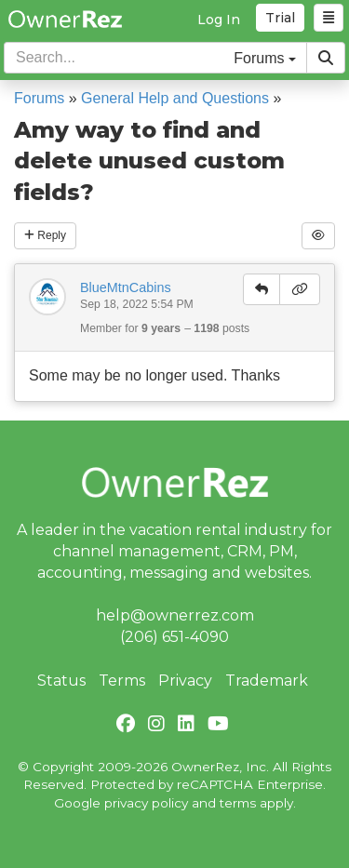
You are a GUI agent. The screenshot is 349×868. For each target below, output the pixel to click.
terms (238, 803)
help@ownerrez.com (175, 615)
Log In (219, 20)
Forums (39, 98)
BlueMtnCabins (126, 287)
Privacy (185, 681)
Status (61, 681)
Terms (122, 681)
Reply (45, 235)
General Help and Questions (175, 98)
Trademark (267, 681)
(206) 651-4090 (174, 637)
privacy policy (146, 803)
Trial (280, 18)
